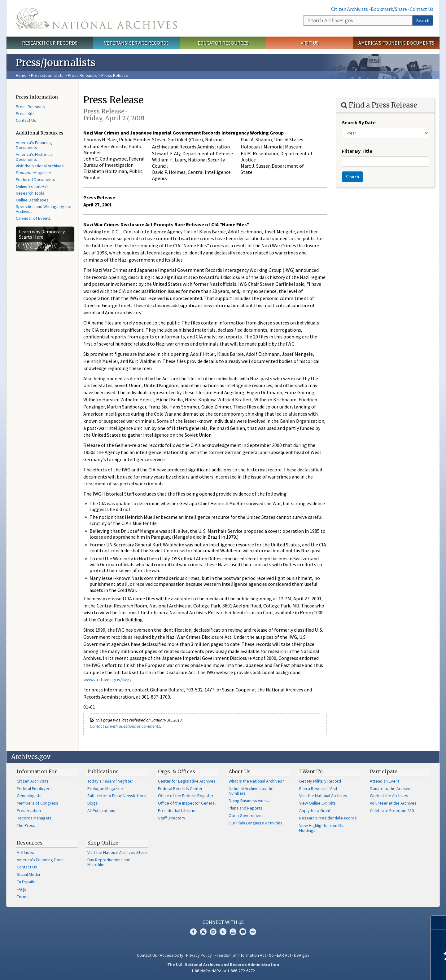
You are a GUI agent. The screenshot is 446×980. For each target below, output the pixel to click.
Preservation (29, 810)
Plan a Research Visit (318, 788)
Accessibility (172, 955)
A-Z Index (25, 852)
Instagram (213, 932)
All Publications (101, 810)
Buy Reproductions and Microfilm (109, 862)
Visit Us (310, 43)
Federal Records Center (180, 788)
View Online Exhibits (317, 803)
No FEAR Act (280, 955)
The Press (26, 825)
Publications (103, 771)
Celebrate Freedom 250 (392, 810)
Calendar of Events (33, 218)
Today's (110, 781)
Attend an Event (385, 781)
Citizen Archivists (350, 9)
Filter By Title (357, 151)
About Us (240, 771)
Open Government (246, 815)
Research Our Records (50, 43)
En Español (27, 882)
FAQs (22, 889)
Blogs (93, 803)
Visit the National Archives (40, 166)
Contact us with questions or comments (125, 726)
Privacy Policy (199, 955)
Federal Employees (35, 788)
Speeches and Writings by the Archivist (44, 209)
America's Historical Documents (34, 157)
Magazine (33, 173)
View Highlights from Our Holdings (322, 828)
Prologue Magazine (105, 788)
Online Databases (32, 200)
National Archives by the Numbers (251, 791)
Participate (384, 771)
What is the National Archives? (256, 781)
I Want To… (313, 771)
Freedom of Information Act (240, 955)
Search (423, 20)
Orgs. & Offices (177, 771)
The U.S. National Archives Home (96, 18)
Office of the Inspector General (187, 803)
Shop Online (103, 843)
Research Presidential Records (328, 818)
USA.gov (302, 955)
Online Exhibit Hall (32, 186)
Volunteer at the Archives (393, 803)
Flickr (253, 932)
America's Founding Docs (40, 860)
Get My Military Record (320, 781)
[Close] (439, 923)
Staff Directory (172, 818)
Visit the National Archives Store (117, 852)
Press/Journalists (47, 75)
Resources (30, 843)
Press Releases (82, 75)
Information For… (39, 771)
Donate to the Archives (391, 788)
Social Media (28, 874)
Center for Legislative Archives (187, 781)
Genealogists (29, 796)
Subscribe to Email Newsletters (117, 796)
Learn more (391, 969)
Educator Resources (223, 43)
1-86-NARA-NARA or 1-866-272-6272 (223, 971)
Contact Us (422, 9)
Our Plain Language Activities (256, 823)
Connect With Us (223, 922)
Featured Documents (35, 179)
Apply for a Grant (315, 810)
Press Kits (25, 113)
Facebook (193, 932)
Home (21, 75)
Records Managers (34, 818)
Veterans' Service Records (136, 43)
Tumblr (223, 932)
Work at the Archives (389, 796)
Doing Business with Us (250, 801)
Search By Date (359, 122)
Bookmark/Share (389, 9)
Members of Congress (37, 803)
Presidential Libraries (178, 810)
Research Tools (30, 193)
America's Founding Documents (396, 43)
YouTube (233, 932)
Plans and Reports (245, 808)
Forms (23, 897)
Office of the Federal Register (186, 796)
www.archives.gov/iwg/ (107, 679)
